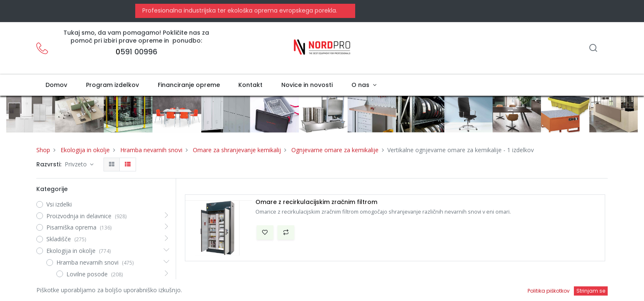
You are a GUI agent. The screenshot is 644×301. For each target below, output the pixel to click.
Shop (43, 150)
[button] (265, 232)
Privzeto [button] (77, 164)
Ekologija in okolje (85, 150)
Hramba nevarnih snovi (151, 150)
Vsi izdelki (59, 204)
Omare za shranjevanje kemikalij (237, 150)
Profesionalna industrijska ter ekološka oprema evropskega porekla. (239, 10)
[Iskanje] (593, 49)
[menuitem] (57, 85)
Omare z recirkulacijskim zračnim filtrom (316, 202)
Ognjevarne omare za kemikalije (335, 150)
